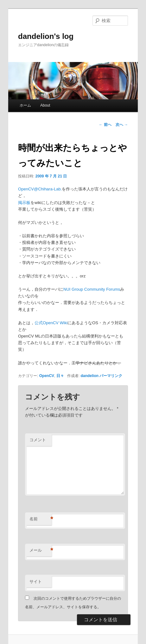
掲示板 (24, 203)
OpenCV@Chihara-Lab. (40, 189)
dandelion (89, 376)
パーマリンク (111, 376)
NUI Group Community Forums (92, 289)
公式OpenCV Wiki (51, 323)
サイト (36, 582)
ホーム (25, 105)
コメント (38, 440)
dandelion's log (46, 36)
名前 (41, 519)
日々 (60, 376)
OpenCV (47, 376)
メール (41, 551)
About (45, 105)
